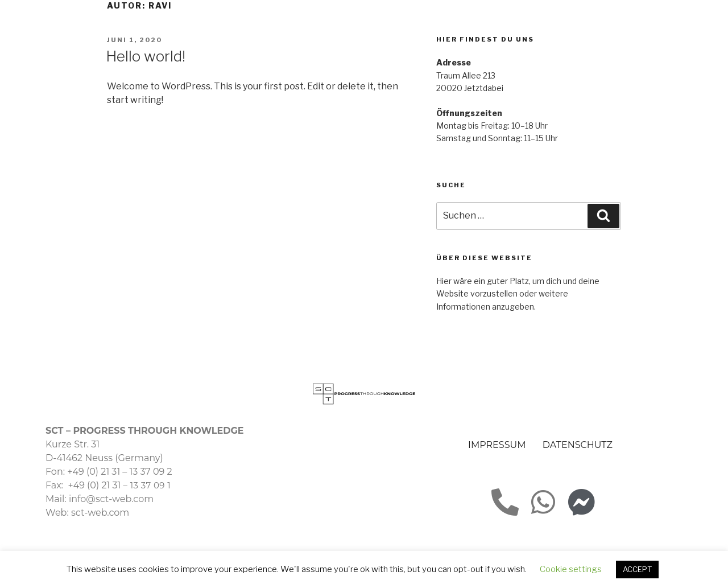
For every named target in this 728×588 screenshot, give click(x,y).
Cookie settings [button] (571, 569)
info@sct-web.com (111, 499)
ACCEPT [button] (637, 569)
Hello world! (146, 56)
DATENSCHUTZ (578, 445)
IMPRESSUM (497, 445)
